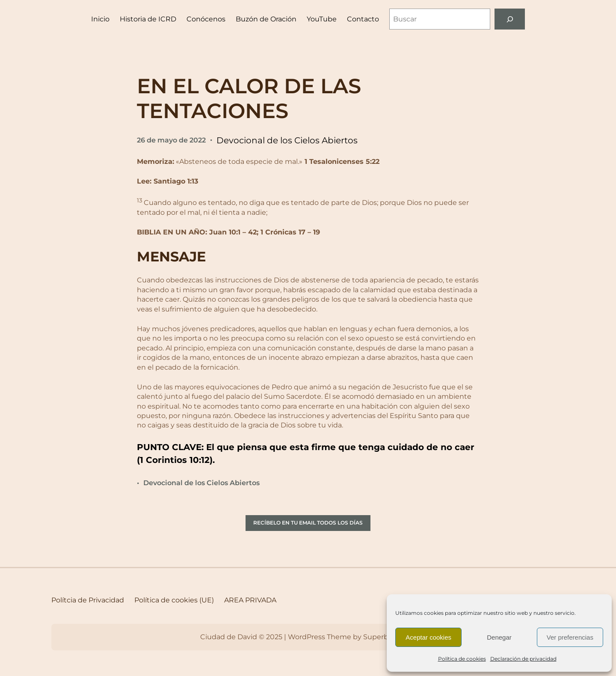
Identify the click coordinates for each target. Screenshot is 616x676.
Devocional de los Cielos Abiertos (287, 140)
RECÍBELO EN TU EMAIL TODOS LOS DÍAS (308, 523)
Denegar (499, 637)
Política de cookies (462, 659)
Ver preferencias (570, 637)
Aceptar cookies (428, 637)
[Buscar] (510, 19)
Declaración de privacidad (523, 659)
